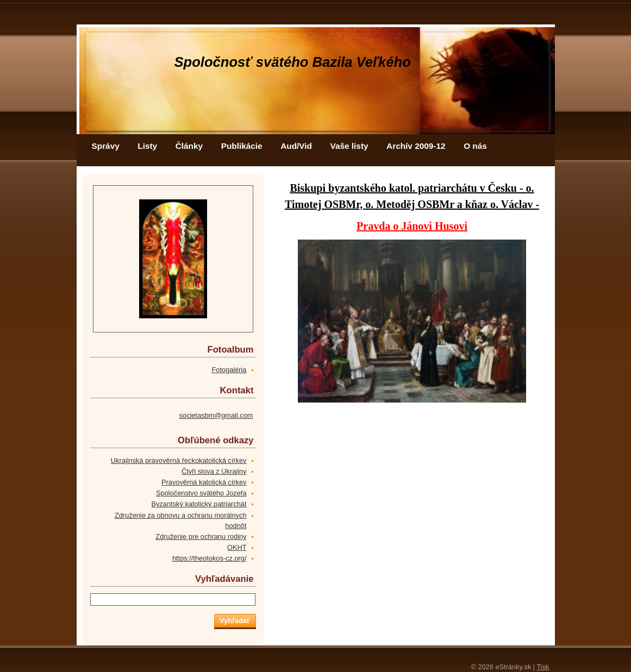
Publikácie (242, 146)
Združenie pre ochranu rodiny (201, 536)
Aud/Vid (296, 146)
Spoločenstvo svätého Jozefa (201, 493)
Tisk (543, 667)
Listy (147, 146)
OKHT (237, 547)
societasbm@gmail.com (216, 415)
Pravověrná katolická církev (204, 482)
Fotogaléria (229, 370)
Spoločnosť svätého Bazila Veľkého (293, 62)
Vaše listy (349, 146)
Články (189, 146)
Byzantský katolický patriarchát (199, 504)
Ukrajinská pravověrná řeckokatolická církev (179, 460)
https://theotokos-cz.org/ (210, 558)
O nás (475, 146)
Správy (106, 146)
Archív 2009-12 (416, 146)
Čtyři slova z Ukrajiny (214, 471)
